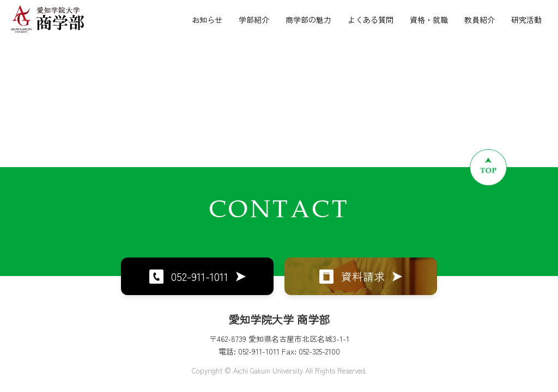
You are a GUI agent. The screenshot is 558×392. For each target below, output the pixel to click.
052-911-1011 (198, 276)
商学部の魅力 (308, 20)
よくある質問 (371, 20)
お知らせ (207, 20)
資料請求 (361, 276)
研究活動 (526, 20)
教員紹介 (480, 20)
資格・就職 (429, 20)
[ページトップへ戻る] (488, 167)
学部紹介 (254, 20)
